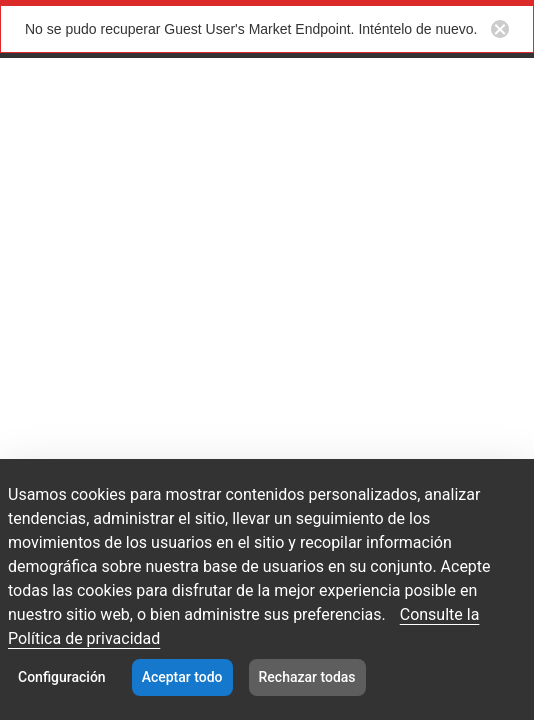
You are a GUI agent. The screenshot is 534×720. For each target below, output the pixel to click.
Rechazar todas (307, 677)
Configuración (62, 677)
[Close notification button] (500, 29)
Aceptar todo (182, 677)
